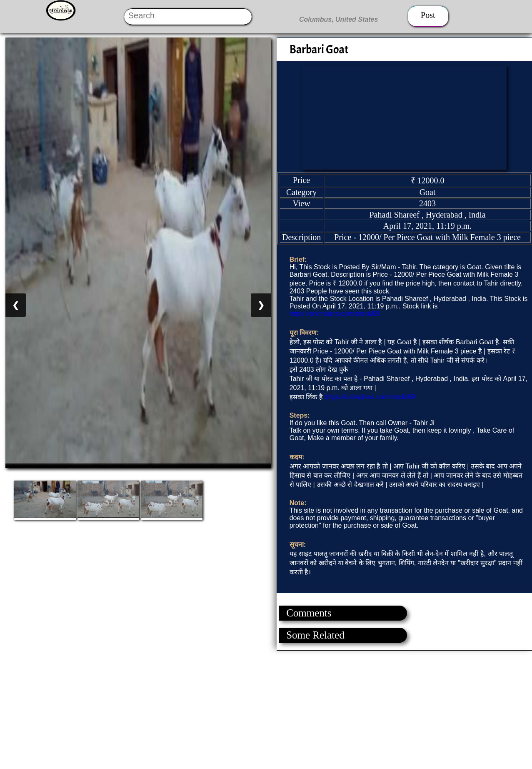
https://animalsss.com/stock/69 (335, 314)
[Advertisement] (250, 709)
